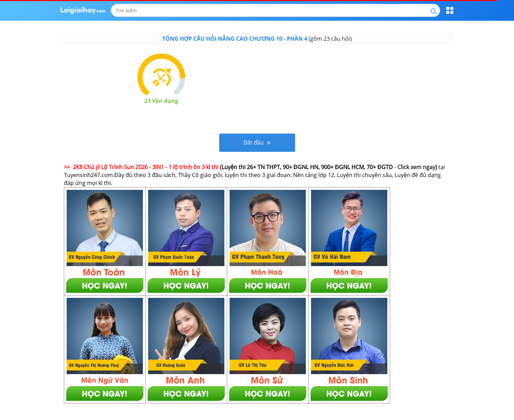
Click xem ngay (416, 167)
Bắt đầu (257, 143)
